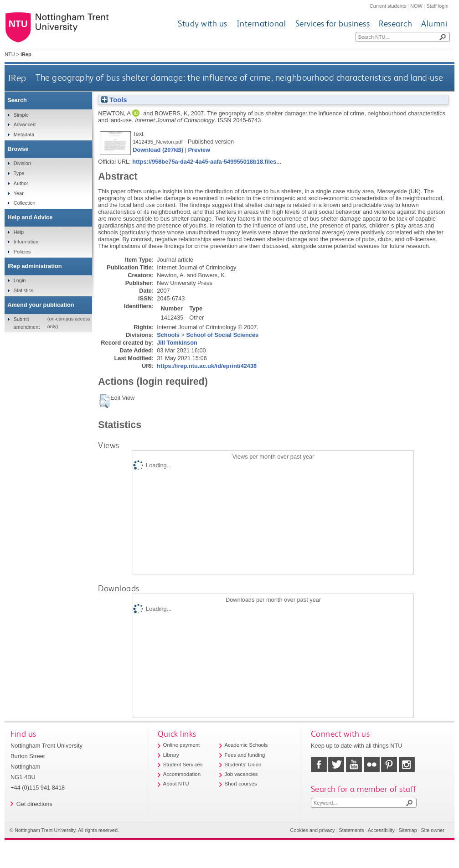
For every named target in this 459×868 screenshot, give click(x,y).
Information (26, 242)
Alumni (434, 23)
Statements (351, 830)
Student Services (183, 765)
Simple (21, 115)
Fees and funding (245, 755)
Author (21, 183)
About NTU (176, 784)
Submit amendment (27, 323)
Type (19, 173)
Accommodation (182, 774)
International (261, 23)
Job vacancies (241, 774)
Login (20, 280)
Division (22, 163)
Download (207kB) (158, 150)
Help (19, 232)
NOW (416, 6)
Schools (168, 335)
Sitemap (408, 830)
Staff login (438, 6)
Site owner (433, 830)
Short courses (241, 784)
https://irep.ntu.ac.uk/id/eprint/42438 (207, 366)
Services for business (333, 23)
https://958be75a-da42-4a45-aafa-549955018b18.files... (207, 162)
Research (395, 23)
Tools (114, 100)
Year (19, 193)
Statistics (24, 290)
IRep (17, 78)
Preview (199, 150)
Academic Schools (246, 745)
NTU (10, 54)
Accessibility (381, 830)
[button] (104, 401)
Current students (388, 6)
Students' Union (243, 765)
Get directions (34, 804)
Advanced (25, 124)
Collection (25, 203)
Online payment (182, 745)
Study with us (203, 23)
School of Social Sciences (223, 335)
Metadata (24, 134)
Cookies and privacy (313, 830)
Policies (22, 252)
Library (171, 755)
